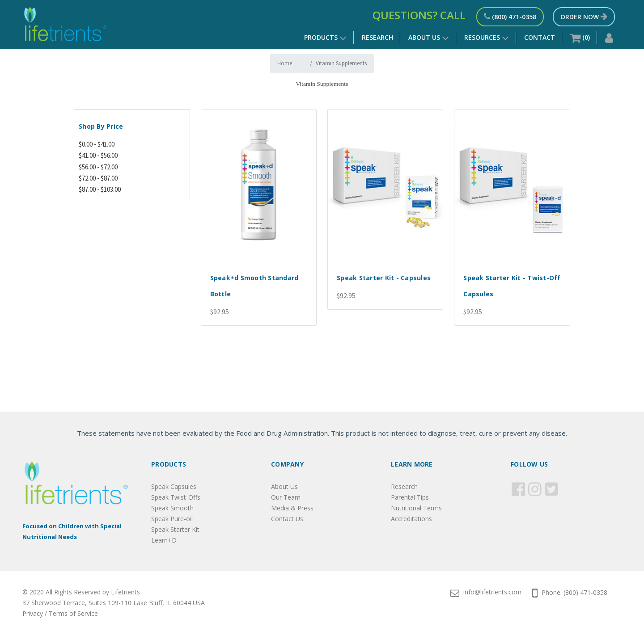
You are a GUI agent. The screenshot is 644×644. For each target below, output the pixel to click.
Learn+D (164, 540)
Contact (540, 37)
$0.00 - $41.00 (97, 144)
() (580, 38)
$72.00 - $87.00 (98, 178)
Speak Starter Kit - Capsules (384, 278)
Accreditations (411, 519)
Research (377, 37)
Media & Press (292, 508)
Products (325, 38)
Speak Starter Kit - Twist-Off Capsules (512, 286)
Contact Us (287, 519)
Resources (487, 38)
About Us (429, 37)
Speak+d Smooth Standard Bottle (254, 286)
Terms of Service (73, 613)
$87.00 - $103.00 (100, 189)
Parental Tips (410, 497)
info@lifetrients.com (486, 592)
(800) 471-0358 (510, 17)
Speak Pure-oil (172, 519)
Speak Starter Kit (175, 529)
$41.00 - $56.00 (98, 155)
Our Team (286, 497)
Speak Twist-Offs (176, 497)
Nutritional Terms (416, 508)
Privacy (33, 613)
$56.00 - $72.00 (98, 167)
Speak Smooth (172, 508)
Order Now (584, 17)
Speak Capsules (174, 486)
